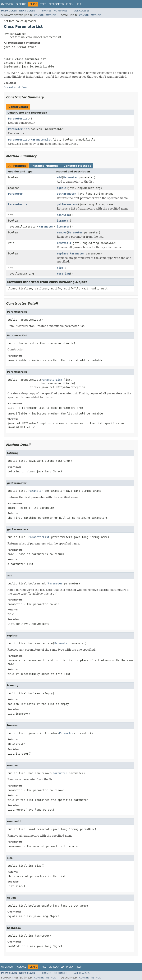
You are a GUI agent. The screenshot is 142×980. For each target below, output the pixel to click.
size (60, 268)
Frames (47, 11)
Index (70, 4)
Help (78, 4)
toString (63, 274)
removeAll (64, 243)
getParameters (67, 204)
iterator (63, 227)
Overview (7, 4)
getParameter (66, 194)
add (59, 177)
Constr (39, 15)
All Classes (82, 11)
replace (62, 254)
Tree (43, 4)
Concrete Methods (77, 166)
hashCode (63, 215)
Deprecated (56, 4)
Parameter (71, 177)
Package (21, 4)
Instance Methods (45, 166)
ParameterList (19, 119)
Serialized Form (16, 87)
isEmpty (62, 221)
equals (62, 188)
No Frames (60, 11)
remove (62, 232)
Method (51, 15)
